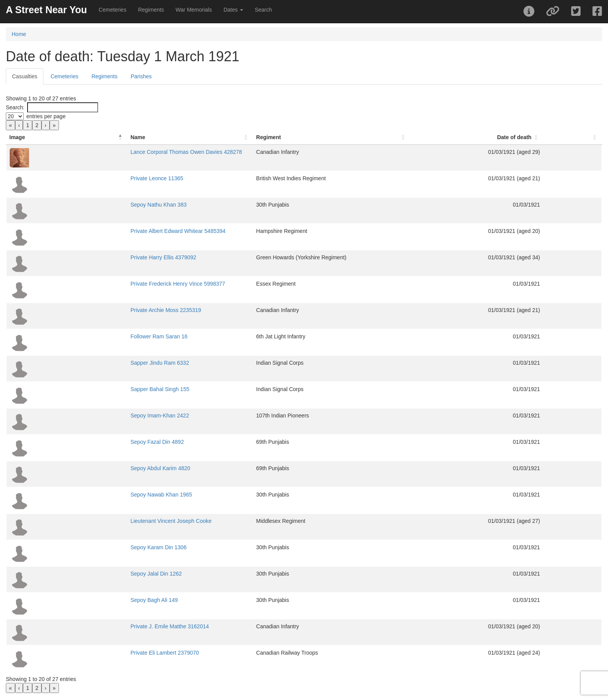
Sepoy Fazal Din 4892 (92, 442)
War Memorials (194, 10)
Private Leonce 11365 (91, 178)
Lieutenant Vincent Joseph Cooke (105, 521)
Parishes (141, 76)
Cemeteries (112, 10)
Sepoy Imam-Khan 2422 (94, 416)
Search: (15, 107)
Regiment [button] (309, 137)
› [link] (46, 125)
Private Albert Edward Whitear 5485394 (112, 231)
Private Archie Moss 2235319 (100, 310)
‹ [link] (19, 125)
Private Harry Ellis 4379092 (98, 257)
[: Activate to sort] (588, 137)
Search (263, 10)
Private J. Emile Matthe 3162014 (104, 626)
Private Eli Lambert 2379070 (99, 653)
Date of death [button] (546, 137)
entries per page (46, 116)
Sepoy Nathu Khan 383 (93, 205)
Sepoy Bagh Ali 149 (88, 600)
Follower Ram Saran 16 (93, 336)
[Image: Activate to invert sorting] (34, 137)
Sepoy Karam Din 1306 (93, 547)
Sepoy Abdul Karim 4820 (95, 468)
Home (19, 34)
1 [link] (28, 125)
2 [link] (37, 125)
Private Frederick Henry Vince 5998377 (112, 284)
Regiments (151, 10)
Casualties (25, 76)
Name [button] (72, 137)
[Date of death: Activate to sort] (522, 137)
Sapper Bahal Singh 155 (94, 389)
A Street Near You (46, 10)
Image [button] (17, 137)
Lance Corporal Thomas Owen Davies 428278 (121, 152)
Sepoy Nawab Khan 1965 (96, 495)
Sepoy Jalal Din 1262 (90, 574)
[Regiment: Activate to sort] (381, 137)
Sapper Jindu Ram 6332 (94, 363)
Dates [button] (233, 10)
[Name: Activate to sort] (178, 137)
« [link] (10, 125)
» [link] (54, 125)
